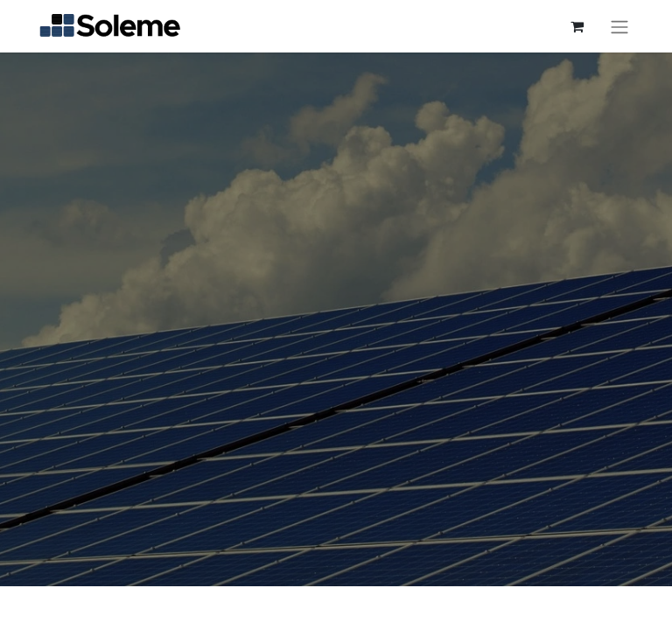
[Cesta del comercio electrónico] (577, 26)
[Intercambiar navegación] (619, 26)
